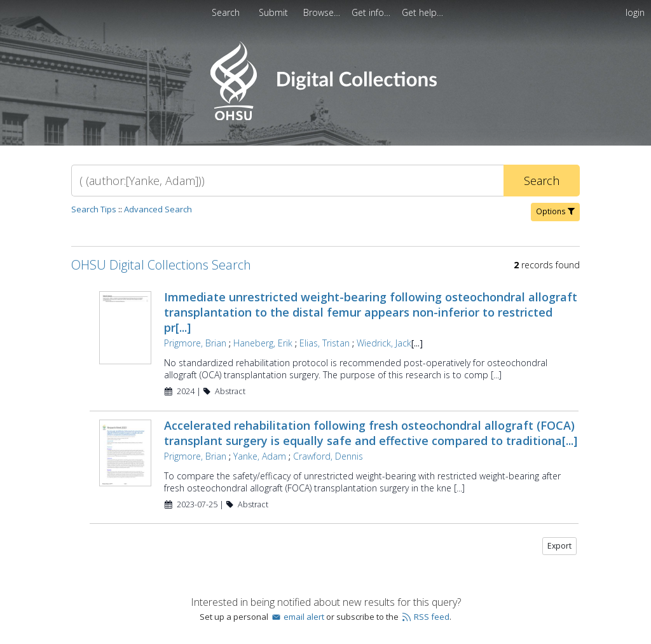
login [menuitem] (635, 12)
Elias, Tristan (325, 343)
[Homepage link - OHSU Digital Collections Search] (325, 117)
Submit (275, 12)
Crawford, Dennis (328, 456)
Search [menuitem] (226, 12)
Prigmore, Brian (195, 343)
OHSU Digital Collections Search (161, 265)
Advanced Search (158, 209)
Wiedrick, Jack (384, 343)
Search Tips (94, 209)
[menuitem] (275, 12)
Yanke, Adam (260, 456)
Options (555, 211)
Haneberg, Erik (263, 343)
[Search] (287, 181)
